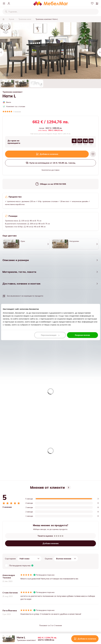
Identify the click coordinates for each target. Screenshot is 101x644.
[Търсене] (6, 12)
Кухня (11, 19)
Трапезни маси (25, 19)
